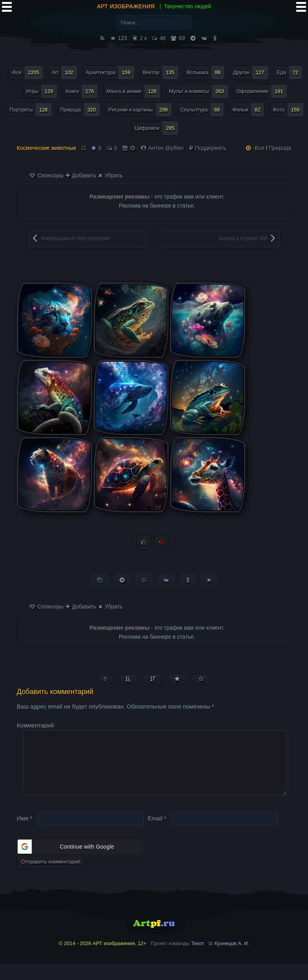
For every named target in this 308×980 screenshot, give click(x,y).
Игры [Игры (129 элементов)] (42, 91)
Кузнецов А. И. (232, 960)
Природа (280, 148)
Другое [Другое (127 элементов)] (251, 72)
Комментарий (35, 729)
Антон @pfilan (166, 148)
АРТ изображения (126, 6)
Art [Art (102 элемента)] (64, 72)
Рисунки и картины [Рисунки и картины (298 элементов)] (140, 110)
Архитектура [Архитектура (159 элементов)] (110, 72)
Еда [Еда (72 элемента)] (289, 72)
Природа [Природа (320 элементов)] (80, 110)
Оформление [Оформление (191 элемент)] (262, 91)
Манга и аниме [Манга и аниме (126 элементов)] (134, 91)
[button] (80, 863)
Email (157, 834)
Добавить (81, 175)
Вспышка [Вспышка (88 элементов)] (206, 72)
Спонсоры (46, 175)
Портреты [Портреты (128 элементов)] (30, 110)
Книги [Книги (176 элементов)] (82, 91)
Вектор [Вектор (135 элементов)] (161, 72)
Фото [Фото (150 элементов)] (288, 110)
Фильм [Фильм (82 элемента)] (248, 110)
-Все (259, 148)
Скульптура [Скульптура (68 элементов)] (202, 110)
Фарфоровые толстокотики (75, 238)
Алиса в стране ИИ (243, 238)
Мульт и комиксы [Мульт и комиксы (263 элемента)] (198, 91)
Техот (198, 960)
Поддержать (208, 148)
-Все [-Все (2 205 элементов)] (27, 72)
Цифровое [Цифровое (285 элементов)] (157, 128)
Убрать (110, 175)
